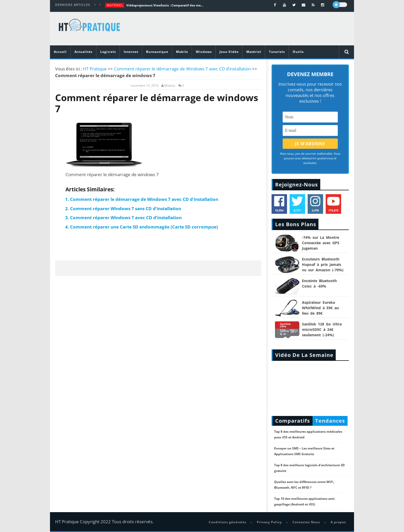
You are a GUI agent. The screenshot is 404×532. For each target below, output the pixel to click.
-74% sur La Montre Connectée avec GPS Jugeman (321, 243)
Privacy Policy (269, 522)
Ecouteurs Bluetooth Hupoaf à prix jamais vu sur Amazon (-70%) (323, 264)
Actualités (83, 52)
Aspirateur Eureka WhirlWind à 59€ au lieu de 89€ (320, 308)
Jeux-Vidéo (229, 52)
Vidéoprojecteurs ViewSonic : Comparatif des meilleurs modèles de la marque (165, 5)
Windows (204, 52)
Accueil (60, 52)
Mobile (182, 52)
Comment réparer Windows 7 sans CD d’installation (126, 208)
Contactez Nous (306, 522)
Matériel (115, 5)
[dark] (340, 5)
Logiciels (108, 52)
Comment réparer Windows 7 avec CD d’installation (126, 218)
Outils (298, 52)
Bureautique (157, 52)
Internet (131, 52)
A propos (338, 522)
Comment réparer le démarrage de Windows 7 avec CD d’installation (182, 69)
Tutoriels (277, 52)
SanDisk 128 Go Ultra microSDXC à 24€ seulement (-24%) (322, 329)
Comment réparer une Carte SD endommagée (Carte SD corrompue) (144, 227)
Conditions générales (228, 522)
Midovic (170, 86)
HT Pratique (95, 69)
